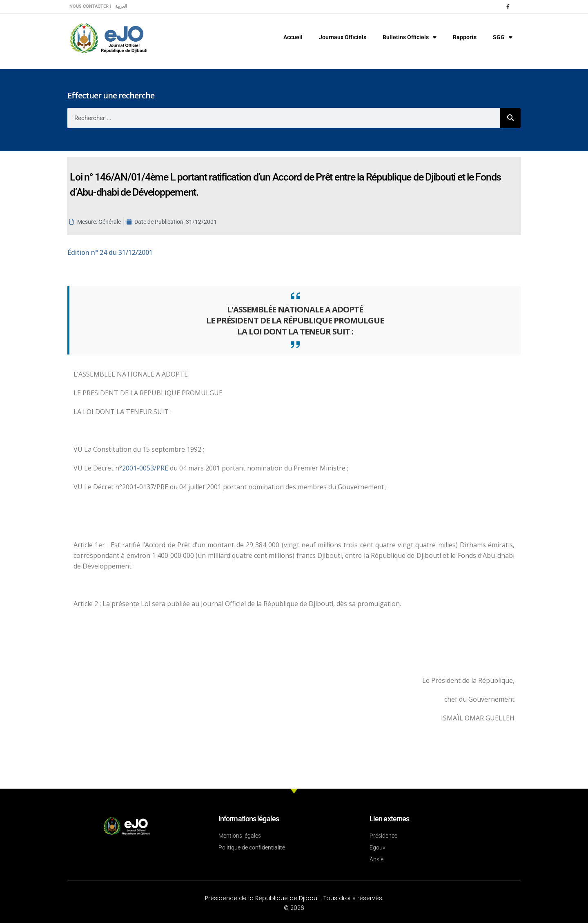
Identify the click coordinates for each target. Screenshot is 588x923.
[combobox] (284, 118)
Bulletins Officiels (410, 37)
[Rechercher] (510, 118)
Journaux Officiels (343, 37)
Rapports (465, 37)
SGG (503, 37)
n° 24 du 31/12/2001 (110, 252)
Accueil (293, 37)
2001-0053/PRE (146, 468)
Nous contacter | (90, 6)
